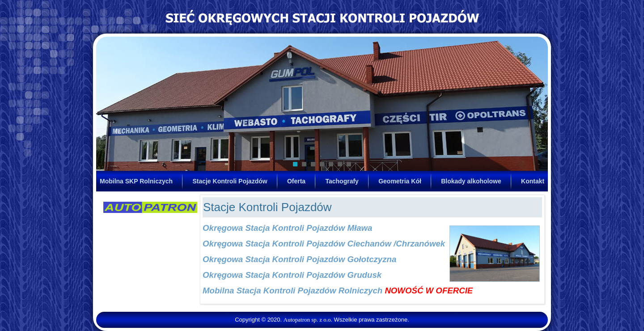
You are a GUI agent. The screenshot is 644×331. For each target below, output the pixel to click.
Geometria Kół (400, 181)
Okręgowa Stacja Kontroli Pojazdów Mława (287, 228)
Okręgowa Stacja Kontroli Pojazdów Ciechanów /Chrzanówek (324, 244)
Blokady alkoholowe (471, 181)
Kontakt (533, 181)
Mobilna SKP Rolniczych (136, 181)
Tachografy (342, 181)
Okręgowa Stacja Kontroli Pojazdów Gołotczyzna (299, 259)
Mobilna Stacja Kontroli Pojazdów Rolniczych (292, 291)
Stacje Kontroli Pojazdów (230, 181)
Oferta (296, 181)
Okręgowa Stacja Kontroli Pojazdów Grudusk (292, 275)
